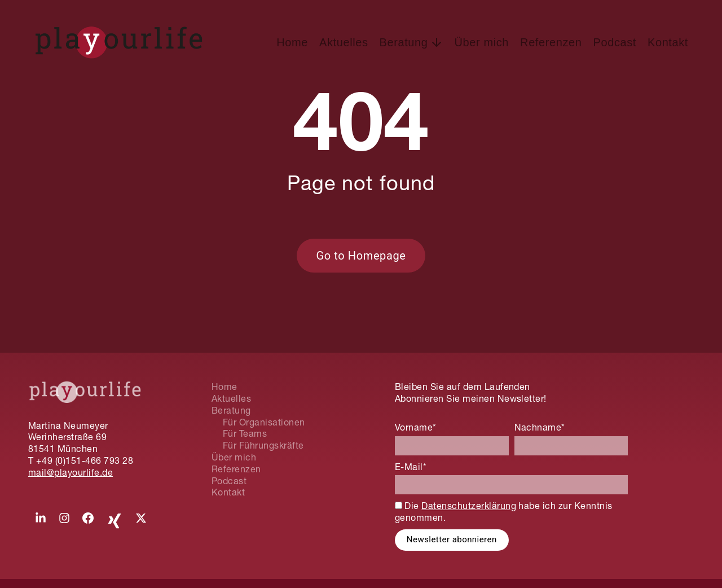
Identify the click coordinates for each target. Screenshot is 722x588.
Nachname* (540, 427)
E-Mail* (411, 467)
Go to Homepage (361, 256)
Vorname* (416, 427)
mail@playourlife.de (71, 472)
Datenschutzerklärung (469, 506)
